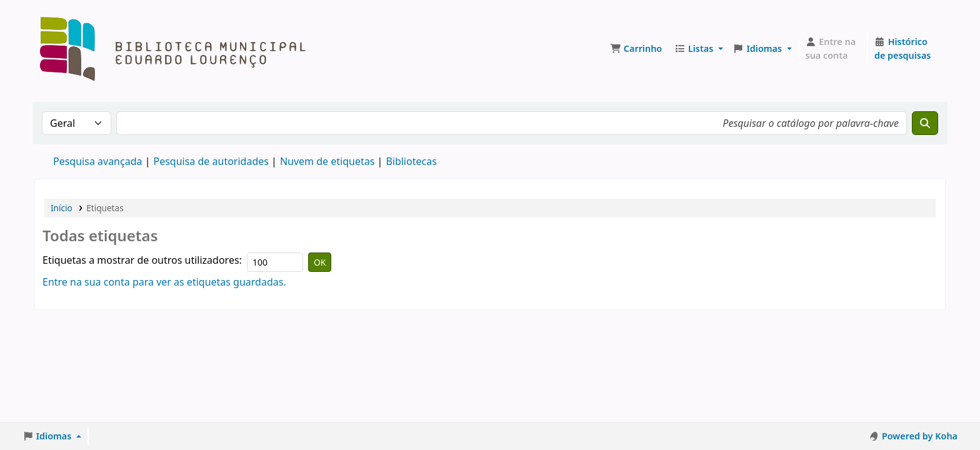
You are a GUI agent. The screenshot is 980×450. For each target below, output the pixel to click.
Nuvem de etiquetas (327, 161)
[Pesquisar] (925, 123)
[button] (636, 49)
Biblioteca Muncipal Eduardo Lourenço (66, 17)
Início (62, 208)
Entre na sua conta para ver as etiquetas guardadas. (164, 282)
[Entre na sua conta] (833, 48)
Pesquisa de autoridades (211, 161)
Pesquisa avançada (97, 161)
